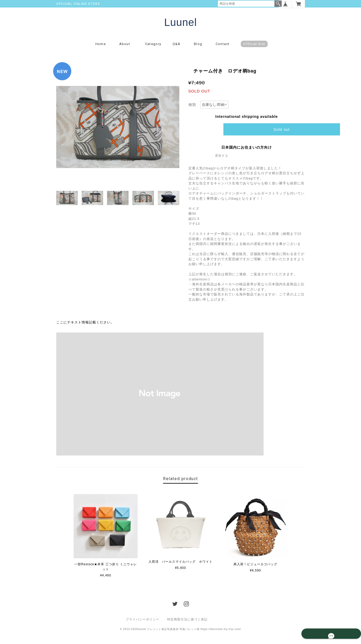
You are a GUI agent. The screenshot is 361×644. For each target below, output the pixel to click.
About (127, 48)
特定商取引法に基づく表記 (187, 623)
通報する (222, 160)
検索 (278, 4)
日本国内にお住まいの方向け (247, 151)
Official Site (254, 48)
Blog (198, 48)
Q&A (177, 48)
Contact (223, 48)
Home (101, 48)
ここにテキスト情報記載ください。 (85, 326)
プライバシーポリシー (143, 623)
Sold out (282, 133)
